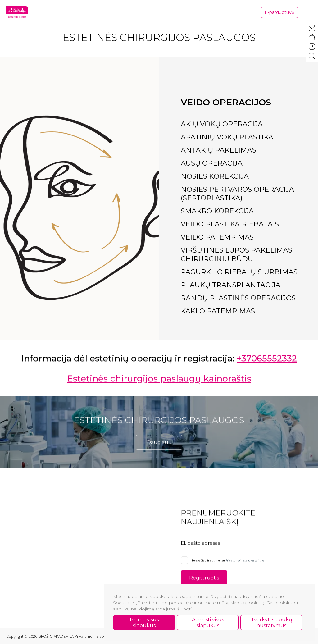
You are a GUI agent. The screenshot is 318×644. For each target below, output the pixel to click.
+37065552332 (267, 361)
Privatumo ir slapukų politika (245, 562)
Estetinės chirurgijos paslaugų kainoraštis (159, 381)
